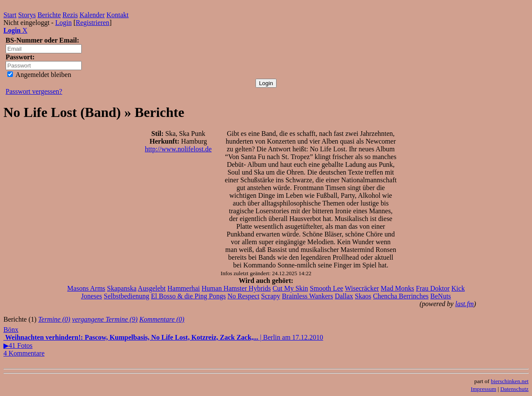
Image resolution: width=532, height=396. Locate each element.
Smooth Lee (326, 288)
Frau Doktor (433, 288)
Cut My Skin (291, 288)
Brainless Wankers (308, 296)
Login (63, 23)
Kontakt (118, 15)
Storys (27, 15)
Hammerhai (184, 288)
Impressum (484, 389)
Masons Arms (86, 288)
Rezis (70, 15)
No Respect (243, 296)
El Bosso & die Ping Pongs (188, 296)
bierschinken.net (510, 381)
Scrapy (271, 296)
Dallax (344, 296)
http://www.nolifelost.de (178, 149)
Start (10, 15)
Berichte (49, 15)
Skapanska (122, 288)
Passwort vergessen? (34, 91)
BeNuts (441, 296)
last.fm (464, 304)
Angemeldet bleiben (39, 75)
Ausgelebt (152, 288)
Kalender (92, 15)
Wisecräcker (362, 288)
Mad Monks (397, 288)
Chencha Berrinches (401, 296)
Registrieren (92, 23)
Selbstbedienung (126, 296)
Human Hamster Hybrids (236, 288)
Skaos (363, 296)
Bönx (11, 330)
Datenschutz (514, 389)
